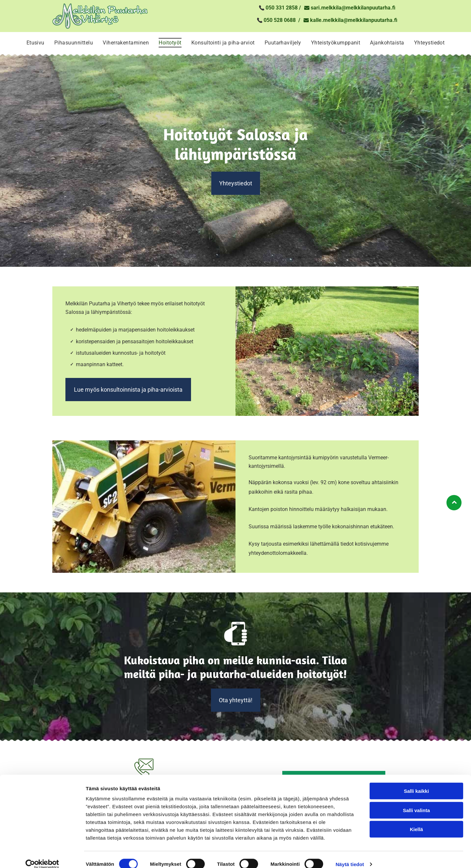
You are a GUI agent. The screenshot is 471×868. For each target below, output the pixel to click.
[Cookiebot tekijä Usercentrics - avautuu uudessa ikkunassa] (42, 855)
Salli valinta (417, 801)
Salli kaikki (417, 782)
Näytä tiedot (350, 855)
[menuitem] (35, 43)
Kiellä (416, 820)
